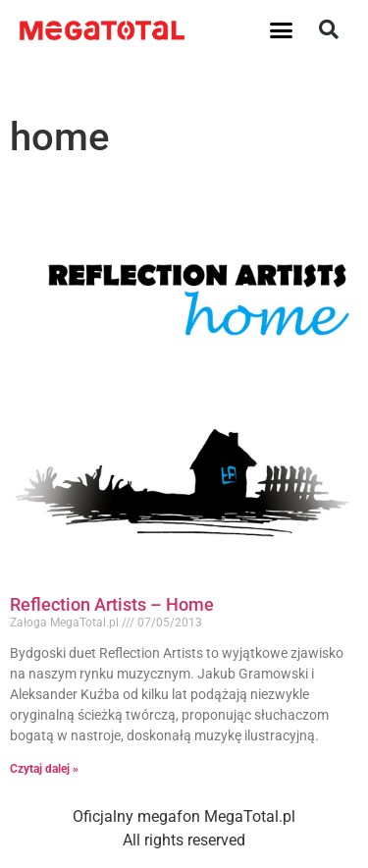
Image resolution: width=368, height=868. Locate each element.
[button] (281, 29)
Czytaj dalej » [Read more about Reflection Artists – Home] (44, 769)
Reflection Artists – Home (112, 604)
